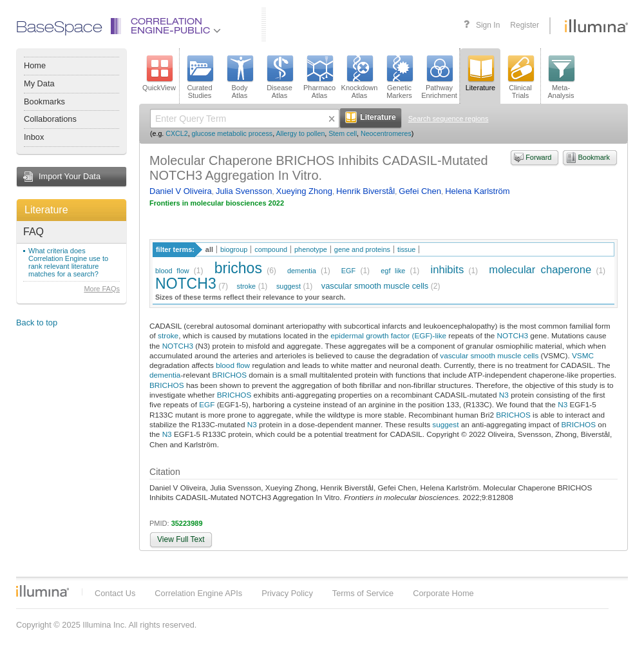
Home (35, 65)
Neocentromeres (386, 133)
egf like (393, 271)
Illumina (43, 591)
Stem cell (343, 133)
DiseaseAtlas (279, 77)
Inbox (34, 137)
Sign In (488, 25)
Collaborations (50, 119)
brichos (238, 268)
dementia (302, 271)
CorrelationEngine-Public (176, 27)
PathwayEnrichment (439, 77)
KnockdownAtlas (360, 77)
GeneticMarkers (399, 77)
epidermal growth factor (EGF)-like (388, 335)
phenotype (311, 249)
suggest (289, 286)
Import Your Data (70, 176)
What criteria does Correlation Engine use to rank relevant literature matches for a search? (68, 262)
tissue (406, 249)
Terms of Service (363, 593)
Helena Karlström (477, 191)
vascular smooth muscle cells (375, 286)
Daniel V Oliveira (181, 191)
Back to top (37, 323)
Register (525, 25)
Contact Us (115, 593)
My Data (39, 83)
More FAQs (102, 289)
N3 (504, 395)
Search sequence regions (449, 119)
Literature (46, 210)
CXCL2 (176, 133)
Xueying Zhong (304, 191)
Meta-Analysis (561, 77)
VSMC (583, 355)
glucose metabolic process (232, 133)
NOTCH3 (186, 284)
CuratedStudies (200, 77)
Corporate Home (443, 593)
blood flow (172, 271)
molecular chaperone (540, 270)
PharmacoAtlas (319, 77)
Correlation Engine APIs (198, 593)
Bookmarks (44, 101)
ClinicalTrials (520, 77)
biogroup (234, 249)
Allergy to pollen (301, 133)
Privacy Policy (287, 593)
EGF (348, 271)
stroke (247, 286)
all (209, 249)
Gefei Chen (420, 191)
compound (271, 249)
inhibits (447, 270)
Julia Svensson (244, 191)
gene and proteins (362, 249)
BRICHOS (229, 375)
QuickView (159, 73)
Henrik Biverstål (365, 191)
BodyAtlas (240, 77)
